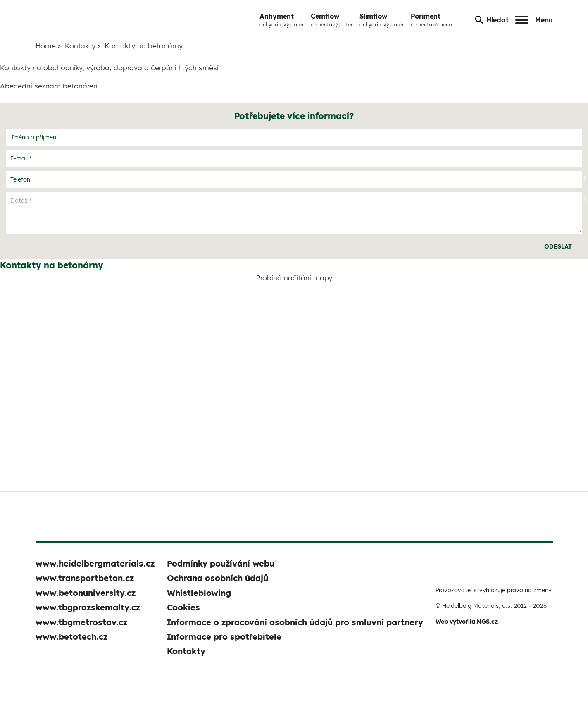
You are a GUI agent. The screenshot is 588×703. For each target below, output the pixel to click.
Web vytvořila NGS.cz (467, 622)
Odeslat (558, 246)
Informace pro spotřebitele (224, 637)
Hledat (492, 20)
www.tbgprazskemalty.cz (88, 607)
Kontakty (80, 46)
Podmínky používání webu (221, 563)
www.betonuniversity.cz (86, 593)
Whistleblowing (199, 593)
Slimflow (382, 20)
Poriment (431, 20)
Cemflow (332, 20)
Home (46, 46)
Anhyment (282, 20)
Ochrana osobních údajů (218, 578)
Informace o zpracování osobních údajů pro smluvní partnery (295, 622)
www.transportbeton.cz (85, 578)
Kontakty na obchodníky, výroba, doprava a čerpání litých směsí (109, 68)
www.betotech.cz (71, 637)
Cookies (183, 607)
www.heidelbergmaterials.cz (95, 563)
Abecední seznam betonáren (49, 86)
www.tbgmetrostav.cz (81, 622)
